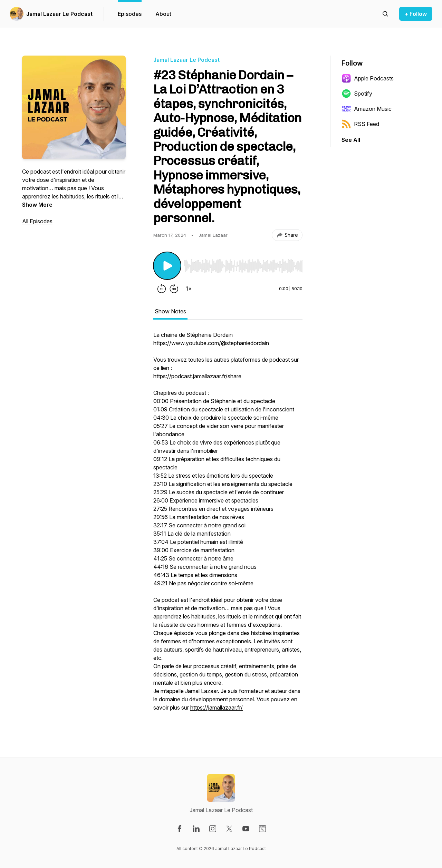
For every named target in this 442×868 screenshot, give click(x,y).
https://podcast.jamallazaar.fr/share (197, 376)
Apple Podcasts (368, 78)
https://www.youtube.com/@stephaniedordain (211, 343)
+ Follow (416, 14)
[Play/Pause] (167, 266)
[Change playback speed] (189, 289)
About (163, 14)
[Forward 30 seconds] (174, 289)
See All (351, 140)
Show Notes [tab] (170, 311)
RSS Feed (360, 124)
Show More (37, 205)
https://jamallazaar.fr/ (217, 708)
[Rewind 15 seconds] (162, 289)
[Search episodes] (385, 14)
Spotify (357, 94)
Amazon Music (367, 109)
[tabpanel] (228, 525)
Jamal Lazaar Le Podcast (59, 14)
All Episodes (37, 221)
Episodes (130, 14)
